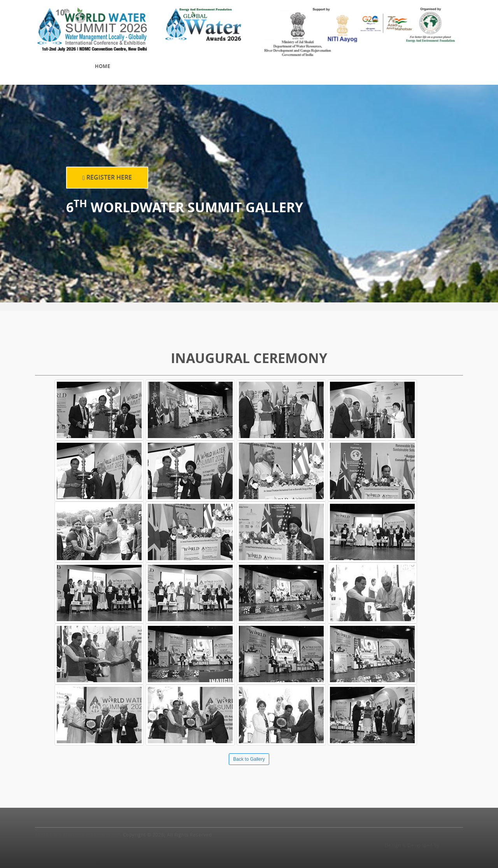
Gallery (321, 59)
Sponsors (279, 61)
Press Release (369, 59)
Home (103, 66)
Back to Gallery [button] (249, 759)
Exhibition (196, 65)
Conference (145, 65)
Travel (414, 58)
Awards (239, 63)
